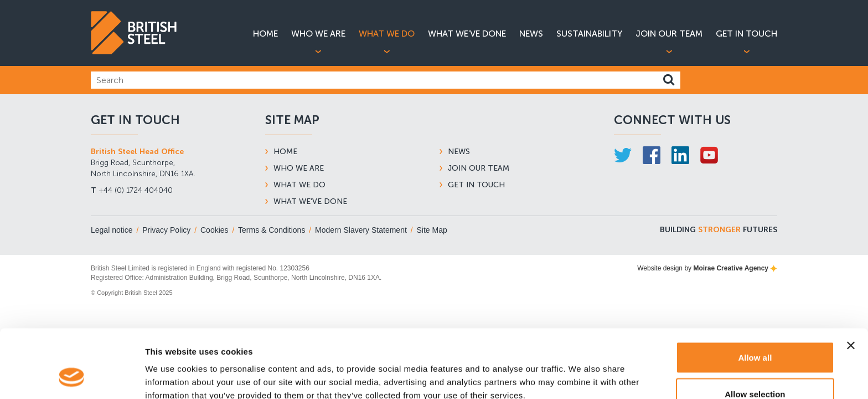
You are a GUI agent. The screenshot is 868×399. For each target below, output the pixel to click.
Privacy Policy (166, 230)
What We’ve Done (467, 34)
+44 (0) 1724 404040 (132, 190)
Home (265, 34)
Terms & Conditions (272, 230)
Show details (581, 370)
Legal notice (112, 230)
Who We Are (318, 34)
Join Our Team (669, 34)
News (531, 34)
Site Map (432, 230)
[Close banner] (851, 285)
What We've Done (310, 201)
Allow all (755, 297)
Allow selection (755, 333)
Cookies (215, 230)
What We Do (387, 34)
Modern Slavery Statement (361, 230)
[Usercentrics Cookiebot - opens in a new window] (72, 377)
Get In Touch (476, 185)
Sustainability (589, 34)
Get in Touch (746, 34)
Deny (755, 369)
